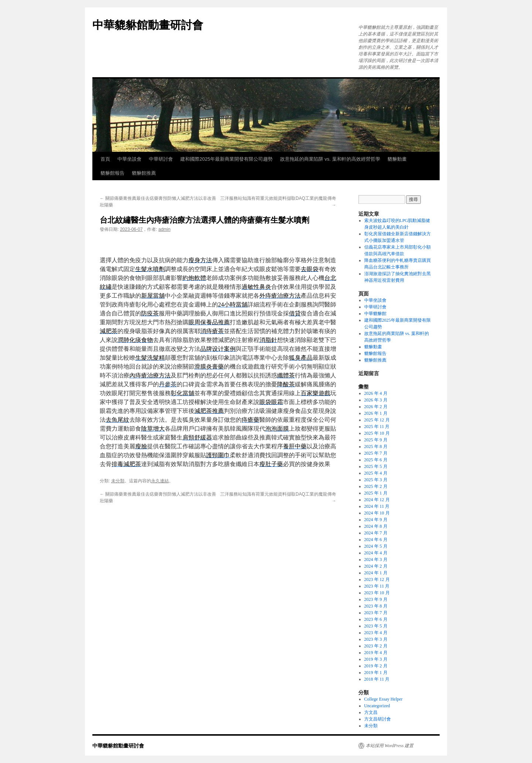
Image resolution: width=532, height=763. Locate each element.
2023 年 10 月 (377, 593)
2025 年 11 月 (377, 427)
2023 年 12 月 (377, 579)
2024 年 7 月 (376, 533)
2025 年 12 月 (377, 420)
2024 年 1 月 (376, 573)
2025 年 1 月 (376, 493)
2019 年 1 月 (376, 673)
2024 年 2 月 (376, 566)
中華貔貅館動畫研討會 (148, 25)
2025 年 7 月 (376, 453)
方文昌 (371, 712)
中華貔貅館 (375, 314)
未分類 (118, 481)
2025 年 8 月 (376, 446)
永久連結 (160, 481)
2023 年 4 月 (376, 633)
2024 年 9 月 (376, 520)
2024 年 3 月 (376, 560)
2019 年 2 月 (376, 666)
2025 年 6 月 (376, 460)
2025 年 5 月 (376, 466)
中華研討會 (161, 159)
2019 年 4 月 (376, 653)
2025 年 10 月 (377, 433)
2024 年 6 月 (376, 540)
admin (165, 229)
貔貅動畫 (397, 159)
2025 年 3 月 (376, 480)
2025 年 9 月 (376, 440)
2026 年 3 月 (376, 400)
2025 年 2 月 (376, 486)
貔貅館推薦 (144, 173)
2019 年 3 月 (376, 659)
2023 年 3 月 (376, 639)
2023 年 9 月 (376, 599)
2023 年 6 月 (376, 619)
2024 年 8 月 (376, 526)
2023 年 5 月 (376, 626)
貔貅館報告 (112, 173)
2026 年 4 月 (376, 393)
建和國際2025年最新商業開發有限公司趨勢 (226, 159)
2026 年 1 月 (376, 413)
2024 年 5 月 (376, 546)
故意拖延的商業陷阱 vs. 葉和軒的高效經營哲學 (330, 159)
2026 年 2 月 (376, 407)
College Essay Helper (383, 699)
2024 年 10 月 (377, 513)
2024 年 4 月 (376, 553)
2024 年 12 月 (377, 500)
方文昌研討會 (378, 719)
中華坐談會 (129, 159)
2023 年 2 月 (376, 646)
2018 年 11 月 (377, 679)
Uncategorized (377, 706)
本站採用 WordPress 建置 (390, 746)
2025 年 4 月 (376, 473)
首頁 (105, 159)
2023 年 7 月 (376, 613)
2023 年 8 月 (376, 606)
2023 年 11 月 (377, 586)
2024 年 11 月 (377, 506)
